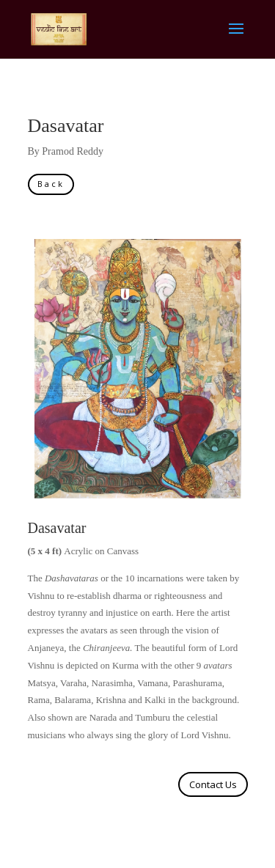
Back (51, 184)
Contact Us (213, 784)
